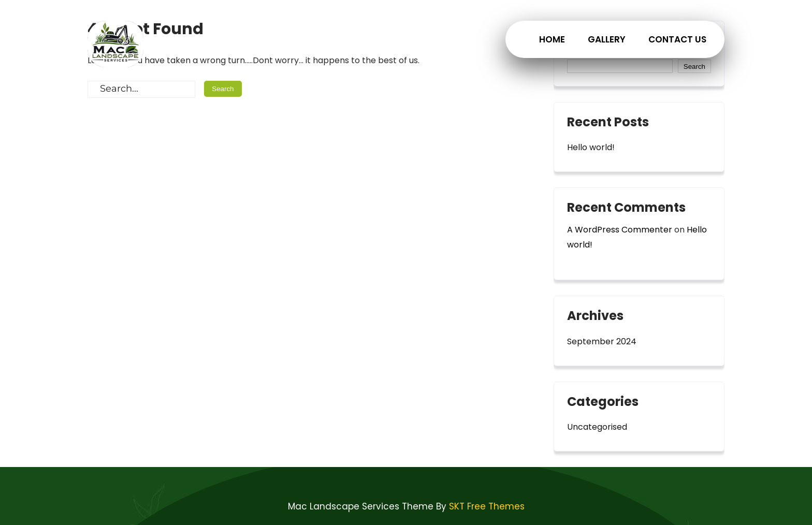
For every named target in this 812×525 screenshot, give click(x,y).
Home (552, 39)
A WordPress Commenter (620, 230)
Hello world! (591, 147)
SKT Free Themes (487, 506)
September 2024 (602, 341)
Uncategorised (597, 427)
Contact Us (677, 39)
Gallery (607, 39)
